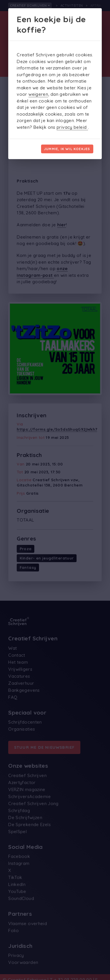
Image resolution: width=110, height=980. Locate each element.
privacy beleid (72, 127)
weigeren (38, 94)
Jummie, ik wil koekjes (67, 149)
